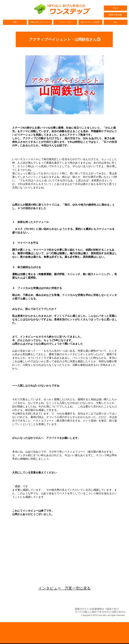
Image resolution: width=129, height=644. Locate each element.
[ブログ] (115, 8)
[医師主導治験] (115, 15)
